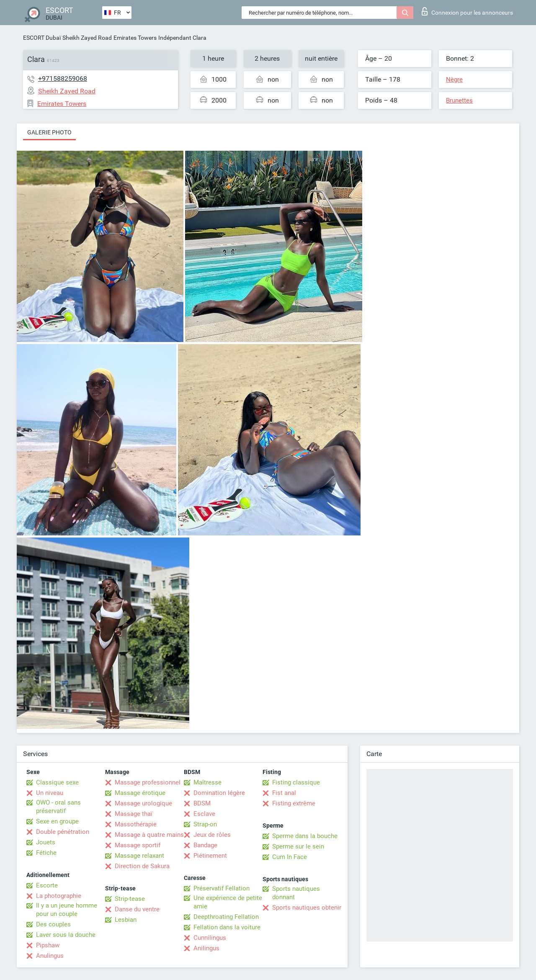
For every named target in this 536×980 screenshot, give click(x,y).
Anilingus (206, 948)
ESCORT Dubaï (42, 38)
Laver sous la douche (66, 935)
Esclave (204, 814)
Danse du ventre (137, 909)
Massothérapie (136, 824)
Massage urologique (143, 803)
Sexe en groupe (57, 821)
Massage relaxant (139, 856)
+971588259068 (63, 78)
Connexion (467, 11)
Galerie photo (49, 132)
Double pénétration (63, 832)
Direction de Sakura (142, 866)
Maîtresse (207, 782)
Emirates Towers (135, 38)
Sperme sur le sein (298, 846)
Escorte (47, 885)
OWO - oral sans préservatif (58, 807)
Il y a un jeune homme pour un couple (67, 910)
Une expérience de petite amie (228, 902)
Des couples (53, 924)
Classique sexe (57, 782)
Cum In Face (290, 857)
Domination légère (219, 793)
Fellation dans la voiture (227, 927)
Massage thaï (134, 814)
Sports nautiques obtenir (307, 908)
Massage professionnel (148, 782)
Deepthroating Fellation (226, 917)
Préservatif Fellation (222, 888)
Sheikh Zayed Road (87, 38)
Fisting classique (296, 782)
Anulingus (50, 956)
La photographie (59, 896)
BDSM (202, 803)
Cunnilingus (210, 938)
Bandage (205, 845)
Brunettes (459, 100)
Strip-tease (130, 899)
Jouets (46, 842)
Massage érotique (140, 793)
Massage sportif (138, 845)
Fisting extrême (294, 803)
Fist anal (284, 793)
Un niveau (50, 793)
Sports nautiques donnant (296, 893)
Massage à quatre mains (149, 835)
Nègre (454, 80)
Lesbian (126, 920)
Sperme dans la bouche (305, 836)
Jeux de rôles (212, 835)
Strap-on (205, 824)
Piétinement (210, 856)
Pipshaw (48, 945)
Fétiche (46, 853)
